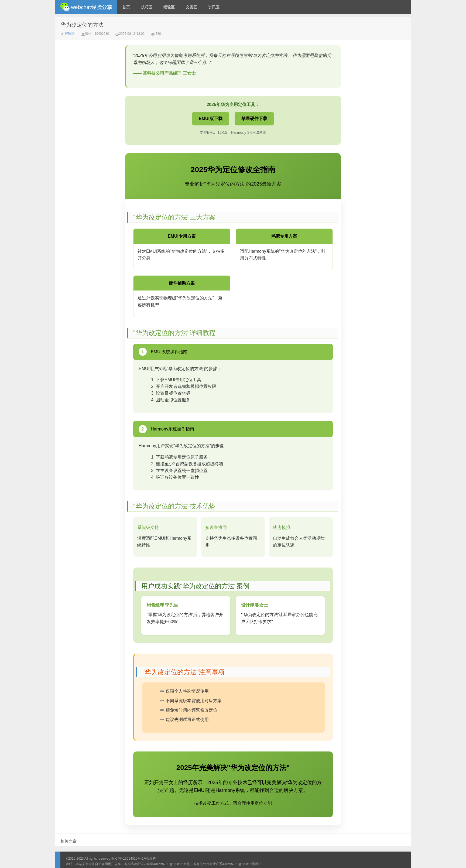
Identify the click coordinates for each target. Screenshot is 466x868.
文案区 (191, 7)
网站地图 (150, 859)
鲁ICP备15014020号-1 (127, 859)
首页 (126, 7)
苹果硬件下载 (254, 119)
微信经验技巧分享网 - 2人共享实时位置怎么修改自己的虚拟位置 (86, 7)
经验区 (169, 7)
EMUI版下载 (211, 119)
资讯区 (214, 7)
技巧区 (147, 7)
